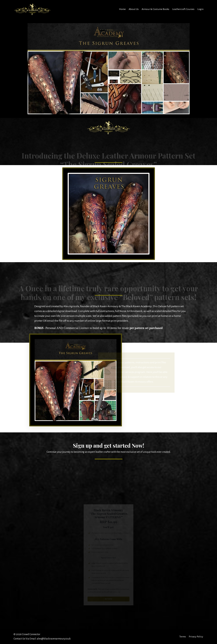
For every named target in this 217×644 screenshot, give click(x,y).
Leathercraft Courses (183, 9)
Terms (182, 637)
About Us (134, 9)
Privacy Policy (196, 637)
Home (122, 9)
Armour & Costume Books (155, 9)
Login (200, 9)
